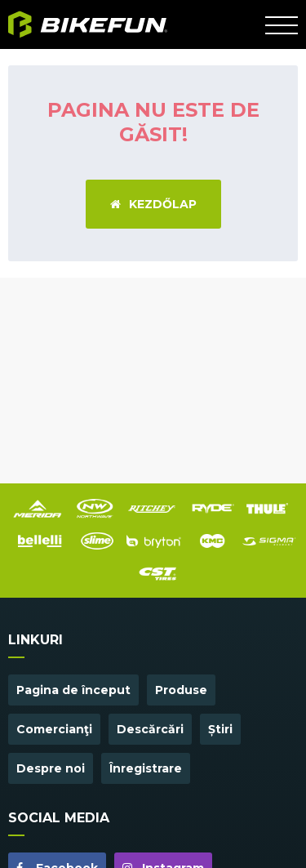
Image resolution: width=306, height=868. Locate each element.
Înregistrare (146, 768)
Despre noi (51, 768)
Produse (181, 690)
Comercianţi (54, 729)
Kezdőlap (153, 204)
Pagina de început (73, 690)
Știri (220, 729)
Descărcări (150, 729)
